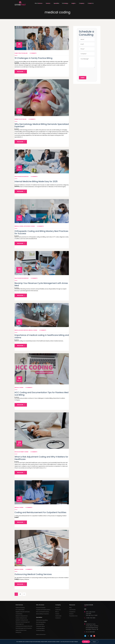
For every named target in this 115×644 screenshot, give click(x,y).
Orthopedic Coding (29, 226)
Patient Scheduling (20, 608)
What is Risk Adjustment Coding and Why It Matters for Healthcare (41, 458)
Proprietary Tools (73, 616)
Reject (94, 642)
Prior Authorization (20, 610)
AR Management (20, 624)
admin (17, 63)
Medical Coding (19, 226)
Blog (70, 608)
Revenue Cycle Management (23, 622)
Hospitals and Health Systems (43, 610)
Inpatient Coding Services (22, 620)
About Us (57, 608)
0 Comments (33, 53)
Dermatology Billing (20, 119)
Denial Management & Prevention (24, 628)
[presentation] (90, 72)
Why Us (57, 612)
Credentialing (19, 614)
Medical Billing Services (21, 330)
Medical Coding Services (22, 616)
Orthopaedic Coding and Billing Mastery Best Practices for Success (41, 232)
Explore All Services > (41, 634)
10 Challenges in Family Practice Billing (33, 58)
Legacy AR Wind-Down (21, 630)
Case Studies (72, 610)
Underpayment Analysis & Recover (24, 626)
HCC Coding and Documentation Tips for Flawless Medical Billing (42, 394)
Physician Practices (41, 608)
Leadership (58, 610)
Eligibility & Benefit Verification (23, 612)
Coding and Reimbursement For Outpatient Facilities (40, 512)
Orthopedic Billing (40, 626)
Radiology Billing (40, 624)
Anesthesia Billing (40, 630)
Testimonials (58, 616)
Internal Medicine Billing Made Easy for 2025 (36, 181)
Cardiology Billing (40, 628)
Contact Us (58, 618)
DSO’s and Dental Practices (43, 612)
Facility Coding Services (21, 618)
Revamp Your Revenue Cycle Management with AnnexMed (41, 284)
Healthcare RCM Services (22, 177)
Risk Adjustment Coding (21, 452)
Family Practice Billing (21, 53)
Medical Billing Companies (42, 614)
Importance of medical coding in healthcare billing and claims (42, 336)
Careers (57, 614)
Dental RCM (18, 632)
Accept (86, 642)
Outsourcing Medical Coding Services (33, 574)
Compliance (72, 612)
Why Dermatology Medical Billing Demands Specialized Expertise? (42, 125)
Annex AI (71, 614)
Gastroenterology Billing (42, 620)
